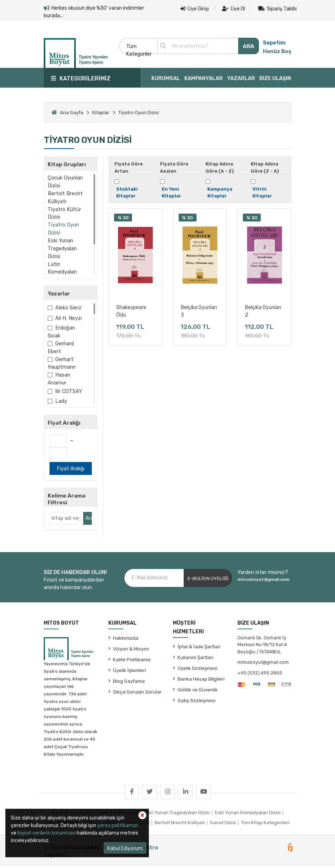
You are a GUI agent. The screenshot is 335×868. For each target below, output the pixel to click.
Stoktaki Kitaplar (127, 193)
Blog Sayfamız (129, 682)
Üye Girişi (195, 9)
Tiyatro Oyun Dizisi (63, 229)
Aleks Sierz (68, 308)
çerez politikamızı (118, 825)
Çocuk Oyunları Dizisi (65, 182)
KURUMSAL (166, 78)
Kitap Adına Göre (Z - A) (265, 167)
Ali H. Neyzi (69, 318)
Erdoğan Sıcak (61, 332)
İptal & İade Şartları (199, 648)
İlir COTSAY (69, 391)
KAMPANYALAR (204, 78)
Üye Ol (233, 9)
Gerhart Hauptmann (62, 363)
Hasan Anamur (59, 379)
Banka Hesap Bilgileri (201, 680)
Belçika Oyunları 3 (199, 311)
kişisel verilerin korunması (47, 833)
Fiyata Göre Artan (129, 167)
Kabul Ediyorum (125, 848)
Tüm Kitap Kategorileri (265, 824)
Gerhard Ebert (61, 347)
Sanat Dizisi (223, 824)
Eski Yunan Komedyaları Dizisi (248, 814)
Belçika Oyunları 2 (263, 311)
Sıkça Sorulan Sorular (137, 693)
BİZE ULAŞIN (275, 78)
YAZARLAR (241, 78)
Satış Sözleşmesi (197, 702)
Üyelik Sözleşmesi (197, 669)
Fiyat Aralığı (71, 470)
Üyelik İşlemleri (129, 672)
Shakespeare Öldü (131, 311)
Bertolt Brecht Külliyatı (65, 197)
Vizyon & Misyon (131, 650)
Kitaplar (101, 112)
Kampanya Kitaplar (220, 193)
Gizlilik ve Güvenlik (198, 691)
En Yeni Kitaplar (171, 193)
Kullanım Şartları (195, 659)
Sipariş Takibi (277, 9)
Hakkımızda (126, 639)
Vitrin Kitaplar (262, 193)
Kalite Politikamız (132, 661)
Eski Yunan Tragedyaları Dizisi (62, 248)
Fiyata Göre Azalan (174, 167)
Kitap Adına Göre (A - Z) (220, 167)
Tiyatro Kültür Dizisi (64, 213)
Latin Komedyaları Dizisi (62, 272)
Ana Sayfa (72, 112)
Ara (89, 520)
